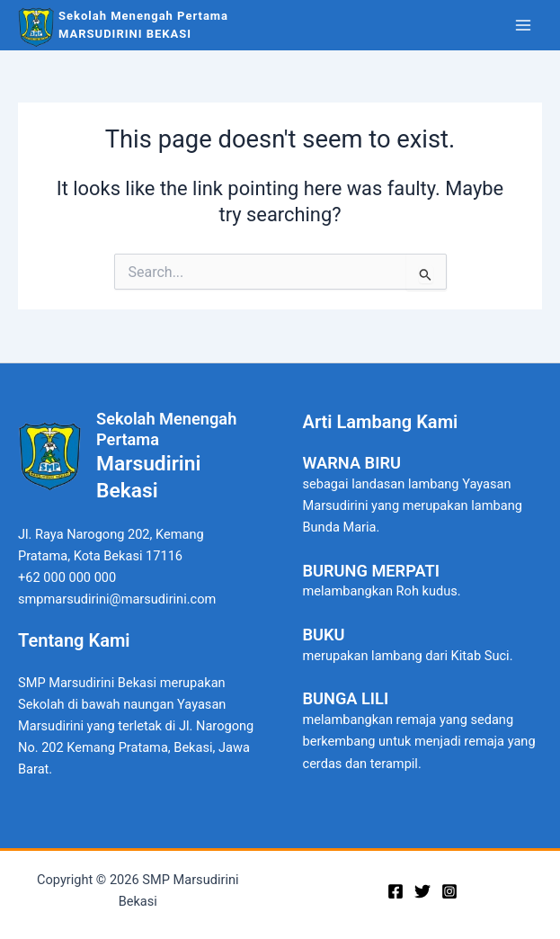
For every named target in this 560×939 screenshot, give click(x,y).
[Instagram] (449, 891)
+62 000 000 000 (67, 577)
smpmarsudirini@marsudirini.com (117, 599)
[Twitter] (422, 891)
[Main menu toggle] (523, 25)
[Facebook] (396, 891)
